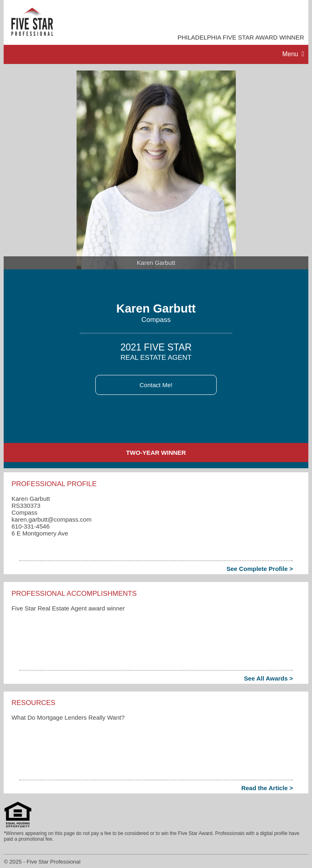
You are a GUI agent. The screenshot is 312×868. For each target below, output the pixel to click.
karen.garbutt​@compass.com (52, 519)
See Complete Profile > (260, 569)
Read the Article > (267, 788)
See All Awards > (268, 678)
